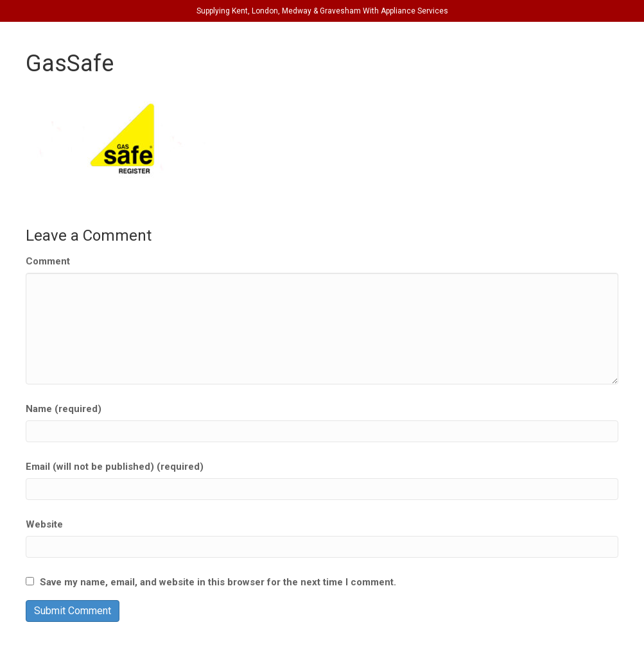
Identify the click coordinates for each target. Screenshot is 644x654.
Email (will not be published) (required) (115, 467)
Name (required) (64, 409)
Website (44, 524)
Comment (48, 261)
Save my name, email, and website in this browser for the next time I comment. (218, 582)
